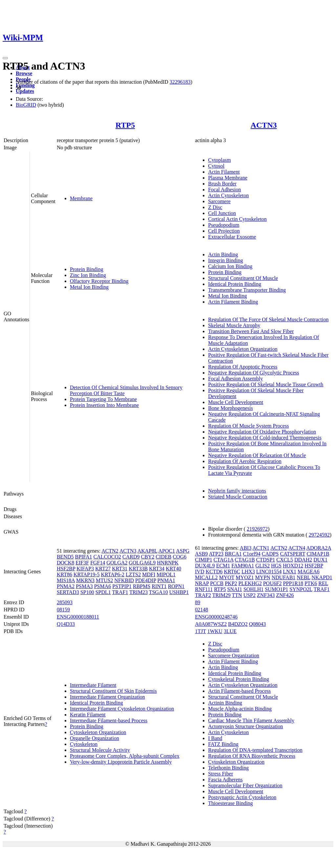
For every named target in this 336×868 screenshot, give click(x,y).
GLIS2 (262, 566)
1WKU (215, 631)
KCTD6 (214, 572)
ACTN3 (264, 125)
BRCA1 (233, 554)
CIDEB (163, 557)
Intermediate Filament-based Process (109, 720)
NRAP (202, 583)
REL (323, 583)
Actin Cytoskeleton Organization (243, 349)
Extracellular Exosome (232, 237)
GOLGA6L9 (142, 563)
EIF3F (82, 563)
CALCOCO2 (107, 557)
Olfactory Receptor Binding (99, 281)
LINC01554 (269, 572)
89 (198, 602)
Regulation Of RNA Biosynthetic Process (252, 756)
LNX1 (290, 572)
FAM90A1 (243, 566)
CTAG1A (224, 560)
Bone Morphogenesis (230, 408)
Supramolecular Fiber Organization (245, 785)
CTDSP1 (266, 560)
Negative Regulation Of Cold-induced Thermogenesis (265, 438)
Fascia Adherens (225, 780)
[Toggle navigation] (5, 58)
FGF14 (98, 563)
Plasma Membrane (228, 178)
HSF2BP (66, 569)
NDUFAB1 (284, 577)
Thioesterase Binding (230, 803)
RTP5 (125, 125)
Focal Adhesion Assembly (235, 379)
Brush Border (222, 184)
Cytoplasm (219, 160)
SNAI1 (235, 589)
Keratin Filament (88, 715)
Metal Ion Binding (89, 287)
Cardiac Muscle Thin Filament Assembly (251, 720)
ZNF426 (285, 595)
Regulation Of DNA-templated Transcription (255, 750)
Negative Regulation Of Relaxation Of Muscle (257, 455)
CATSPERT (293, 554)
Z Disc (215, 207)
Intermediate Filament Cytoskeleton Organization (122, 709)
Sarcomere (219, 201)
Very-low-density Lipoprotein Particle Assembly (121, 762)
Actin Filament (224, 172)
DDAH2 (303, 560)
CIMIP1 (203, 560)
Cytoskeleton (84, 744)
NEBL (303, 577)
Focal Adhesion (224, 190)
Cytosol (216, 166)
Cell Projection (224, 231)
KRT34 (157, 569)
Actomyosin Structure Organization (245, 726)
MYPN (262, 577)
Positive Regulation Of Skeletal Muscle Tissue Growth (266, 384)
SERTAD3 (68, 592)
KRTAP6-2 (113, 574)
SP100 (87, 592)
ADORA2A (319, 548)
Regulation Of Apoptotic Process (243, 367)
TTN (237, 595)
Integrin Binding (225, 260)
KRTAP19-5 (87, 574)
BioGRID (26, 105)
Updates (25, 91)
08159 (63, 610)
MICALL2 (206, 577)
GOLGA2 (117, 563)
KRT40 (173, 569)
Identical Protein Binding (235, 284)
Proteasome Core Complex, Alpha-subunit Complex (125, 756)
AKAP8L (147, 551)
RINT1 (159, 586)
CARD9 (131, 557)
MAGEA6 (309, 572)
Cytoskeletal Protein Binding (239, 679)
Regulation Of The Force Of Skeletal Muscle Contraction (268, 319)
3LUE (230, 631)
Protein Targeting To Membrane (103, 399)
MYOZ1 (245, 577)
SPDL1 (103, 592)
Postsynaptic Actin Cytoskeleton (242, 797)
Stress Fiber (220, 774)
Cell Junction (222, 213)
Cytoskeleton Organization (98, 732)
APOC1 (167, 551)
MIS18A (66, 580)
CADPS (270, 554)
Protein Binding (87, 269)
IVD (199, 572)
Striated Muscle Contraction (238, 497)
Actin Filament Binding (233, 302)
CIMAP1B (318, 554)
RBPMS (142, 586)
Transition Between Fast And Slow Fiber (251, 331)
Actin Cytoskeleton (228, 195)
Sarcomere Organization (234, 656)
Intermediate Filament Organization (107, 697)
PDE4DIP (146, 580)
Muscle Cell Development (236, 402)
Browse (24, 73)
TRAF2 (203, 595)
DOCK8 (65, 563)
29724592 (319, 535)
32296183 (180, 82)
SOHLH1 (253, 589)
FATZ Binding (223, 744)
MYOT (227, 577)
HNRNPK (168, 563)
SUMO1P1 (276, 589)
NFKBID (124, 580)
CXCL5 (285, 560)
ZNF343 (266, 595)
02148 (201, 610)
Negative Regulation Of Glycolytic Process (253, 373)
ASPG (183, 551)
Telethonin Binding (228, 768)
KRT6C (232, 572)
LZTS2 (133, 574)
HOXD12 (293, 566)
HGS (276, 566)
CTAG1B (245, 560)
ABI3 (246, 548)
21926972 (257, 529)
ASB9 (201, 554)
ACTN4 (297, 548)
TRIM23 (138, 592)
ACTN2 (110, 551)
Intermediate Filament (93, 685)
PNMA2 (66, 586)
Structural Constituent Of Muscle (243, 278)
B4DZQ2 (238, 624)
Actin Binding (223, 254)
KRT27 (103, 569)
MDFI (149, 574)
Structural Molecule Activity (100, 750)
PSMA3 (84, 586)
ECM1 (223, 566)
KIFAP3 (85, 569)
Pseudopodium (224, 225)
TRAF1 (120, 592)
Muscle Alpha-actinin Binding (240, 709)
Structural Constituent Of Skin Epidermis (113, 691)
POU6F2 (273, 583)
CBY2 (148, 557)
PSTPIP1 (122, 586)
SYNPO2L (301, 589)
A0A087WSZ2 (211, 624)
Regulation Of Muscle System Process (248, 426)
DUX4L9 (205, 566)
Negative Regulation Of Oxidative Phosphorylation (262, 432)
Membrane (81, 198)
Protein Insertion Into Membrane (104, 405)
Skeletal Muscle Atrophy (234, 325)
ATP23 (216, 554)
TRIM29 (221, 595)
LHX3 (248, 572)
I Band (215, 738)
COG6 (179, 557)
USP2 (250, 595)
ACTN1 (261, 548)
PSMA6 (103, 586)
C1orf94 (252, 554)
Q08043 (258, 624)
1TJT (200, 631)
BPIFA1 (83, 557)
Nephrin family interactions (237, 491)
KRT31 (120, 569)
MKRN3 (85, 580)
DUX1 (320, 560)
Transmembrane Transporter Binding (247, 290)
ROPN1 (176, 586)
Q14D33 (66, 624)
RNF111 (204, 589)
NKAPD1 (322, 577)
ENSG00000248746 (216, 617)
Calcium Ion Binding (230, 266)
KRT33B (138, 569)
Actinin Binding (225, 703)
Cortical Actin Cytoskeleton (237, 219)
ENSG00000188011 (78, 617)
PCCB (217, 583)
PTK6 (311, 583)
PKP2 (231, 583)
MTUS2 (104, 580)
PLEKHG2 (250, 583)
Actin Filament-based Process (239, 691)
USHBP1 (179, 592)
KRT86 (64, 574)
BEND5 (65, 557)
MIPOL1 (166, 574)
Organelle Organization (94, 738)
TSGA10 (158, 592)
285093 (65, 602)
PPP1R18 (293, 583)
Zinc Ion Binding (88, 275)
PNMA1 (166, 580)
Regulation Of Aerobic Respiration (245, 461)
